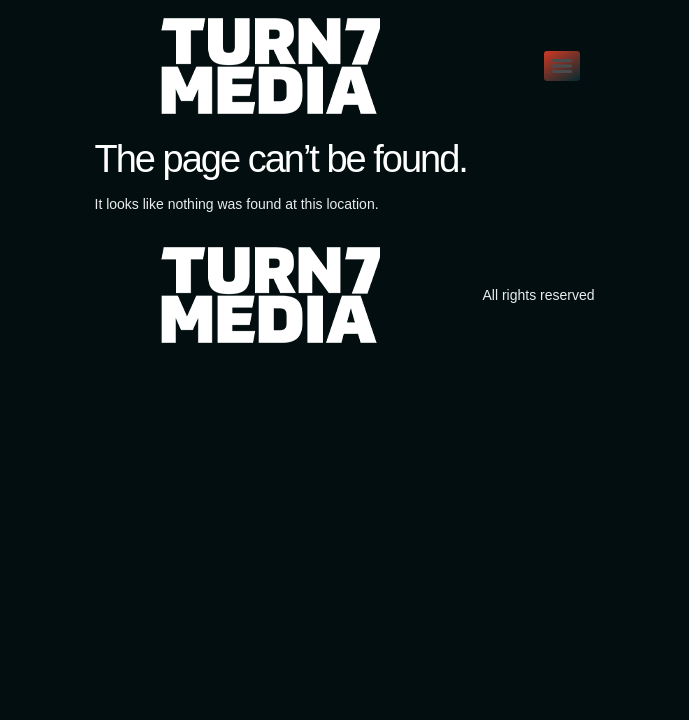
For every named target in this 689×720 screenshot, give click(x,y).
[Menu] (562, 66)
